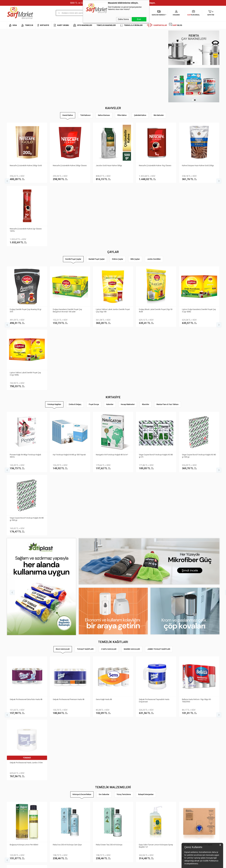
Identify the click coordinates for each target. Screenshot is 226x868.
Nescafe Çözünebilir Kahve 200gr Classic (70, 165)
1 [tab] (191, 63)
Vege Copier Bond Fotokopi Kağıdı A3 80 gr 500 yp (199, 329)
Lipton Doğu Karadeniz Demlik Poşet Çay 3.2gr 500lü (199, 247)
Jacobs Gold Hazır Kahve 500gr (109, 165)
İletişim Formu (13, 797)
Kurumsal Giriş (13, 801)
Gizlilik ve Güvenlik (50, 801)
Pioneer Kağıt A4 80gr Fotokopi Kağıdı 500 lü (25, 329)
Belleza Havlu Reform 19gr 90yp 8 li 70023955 (196, 511)
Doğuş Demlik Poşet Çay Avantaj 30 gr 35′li (26, 247)
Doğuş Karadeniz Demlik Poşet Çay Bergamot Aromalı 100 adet (67, 247)
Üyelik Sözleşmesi (50, 788)
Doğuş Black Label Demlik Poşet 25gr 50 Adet (156, 247)
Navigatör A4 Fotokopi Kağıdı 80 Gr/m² (112, 328)
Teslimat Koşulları (50, 784)
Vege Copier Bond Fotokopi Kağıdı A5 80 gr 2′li (156, 329)
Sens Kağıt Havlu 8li (104, 510)
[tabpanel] (194, 48)
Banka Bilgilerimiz (14, 792)
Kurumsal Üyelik (13, 780)
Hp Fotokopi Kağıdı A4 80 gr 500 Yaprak (69, 328)
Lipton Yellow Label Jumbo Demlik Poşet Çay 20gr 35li (113, 247)
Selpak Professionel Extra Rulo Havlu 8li (26, 510)
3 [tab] (196, 63)
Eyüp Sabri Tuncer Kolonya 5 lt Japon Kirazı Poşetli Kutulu (197, 593)
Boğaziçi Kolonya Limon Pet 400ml (24, 592)
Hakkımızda (12, 784)
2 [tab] (194, 63)
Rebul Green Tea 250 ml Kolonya (109, 592)
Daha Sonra (123, 19)
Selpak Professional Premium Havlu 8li (69, 510)
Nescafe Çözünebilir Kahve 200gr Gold (26, 165)
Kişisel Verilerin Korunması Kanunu (57, 780)
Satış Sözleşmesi (50, 792)
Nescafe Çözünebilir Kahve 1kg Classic (155, 165)
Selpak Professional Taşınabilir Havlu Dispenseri (154, 511)
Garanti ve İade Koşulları (53, 797)
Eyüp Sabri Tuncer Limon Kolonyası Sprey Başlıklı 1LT (156, 593)
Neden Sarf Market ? (15, 788)
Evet (139, 19)
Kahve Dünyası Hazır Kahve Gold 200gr (198, 165)
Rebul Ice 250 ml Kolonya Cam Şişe (67, 592)
